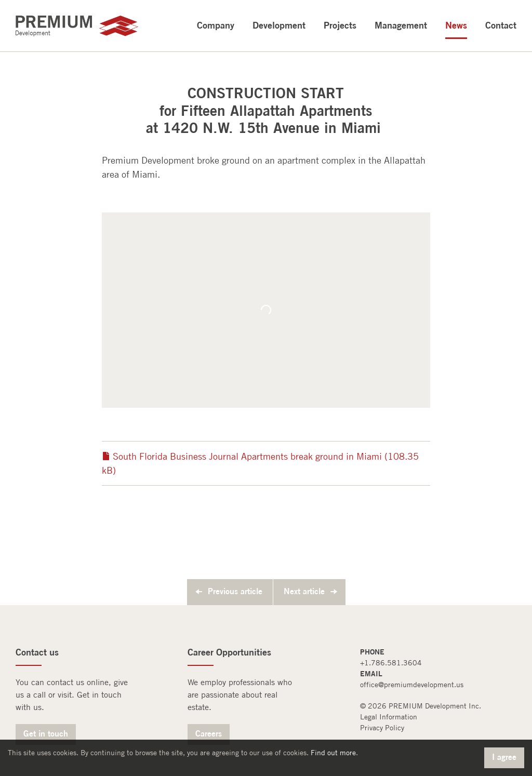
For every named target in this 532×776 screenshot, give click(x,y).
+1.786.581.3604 (391, 663)
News (456, 25)
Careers (209, 733)
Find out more (333, 753)
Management (401, 25)
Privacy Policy (382, 728)
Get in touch (46, 733)
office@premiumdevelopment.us (412, 685)
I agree (504, 757)
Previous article (235, 591)
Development (279, 25)
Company (216, 25)
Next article (304, 591)
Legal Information (389, 717)
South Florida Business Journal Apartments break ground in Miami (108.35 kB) (260, 463)
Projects (340, 25)
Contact (501, 25)
